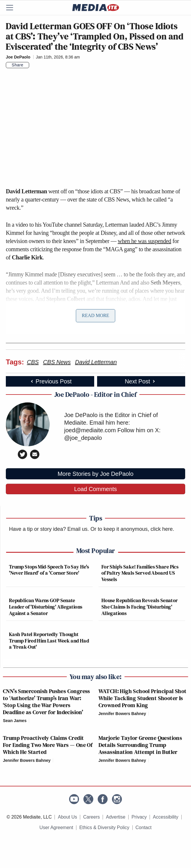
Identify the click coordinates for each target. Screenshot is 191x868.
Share (17, 65)
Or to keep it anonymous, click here (132, 529)
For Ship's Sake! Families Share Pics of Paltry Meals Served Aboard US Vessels (140, 573)
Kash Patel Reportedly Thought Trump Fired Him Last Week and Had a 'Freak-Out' (49, 640)
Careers (91, 817)
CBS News (57, 362)
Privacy (139, 817)
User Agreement (56, 827)
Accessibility (165, 817)
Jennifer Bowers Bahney (122, 714)
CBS (33, 362)
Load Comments (95, 489)
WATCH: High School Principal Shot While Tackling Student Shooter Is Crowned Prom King (143, 698)
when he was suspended (144, 241)
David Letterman (96, 362)
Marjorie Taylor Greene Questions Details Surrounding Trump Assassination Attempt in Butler (140, 745)
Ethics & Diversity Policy (104, 827)
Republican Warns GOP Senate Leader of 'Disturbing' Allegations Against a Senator (46, 607)
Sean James (15, 721)
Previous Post (51, 381)
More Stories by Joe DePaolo (95, 474)
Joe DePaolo (18, 57)
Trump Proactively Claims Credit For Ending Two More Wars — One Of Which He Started (48, 745)
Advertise (116, 817)
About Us (67, 817)
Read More (96, 315)
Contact (144, 827)
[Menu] (13, 8)
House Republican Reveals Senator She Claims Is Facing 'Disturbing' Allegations (140, 607)
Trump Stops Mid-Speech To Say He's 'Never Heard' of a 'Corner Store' (49, 570)
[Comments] (33, 65)
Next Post (140, 381)
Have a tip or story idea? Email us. (49, 529)
